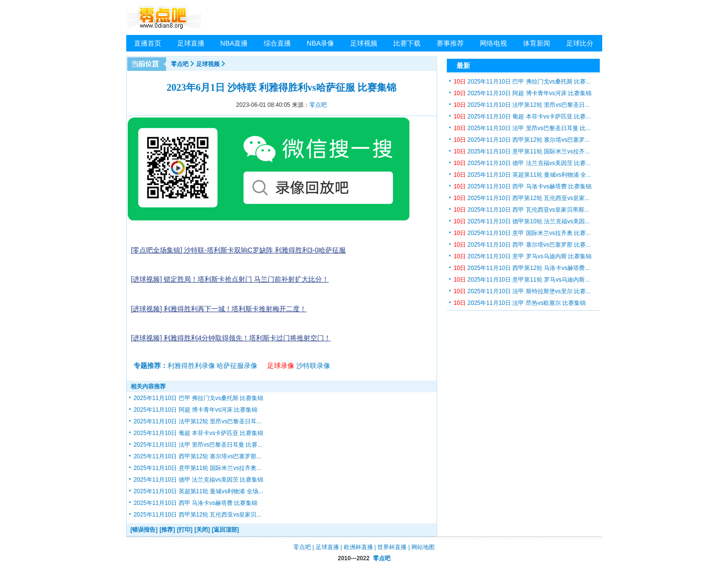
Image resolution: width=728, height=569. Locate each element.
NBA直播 (234, 43)
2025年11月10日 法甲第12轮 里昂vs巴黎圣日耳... (197, 421)
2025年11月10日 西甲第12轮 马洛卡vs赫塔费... (522, 268)
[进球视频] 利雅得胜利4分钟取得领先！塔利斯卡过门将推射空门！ (231, 338)
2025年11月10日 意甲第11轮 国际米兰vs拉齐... (522, 151)
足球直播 (191, 43)
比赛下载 (407, 43)
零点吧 (180, 64)
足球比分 (580, 43)
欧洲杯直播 (358, 547)
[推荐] (167, 530)
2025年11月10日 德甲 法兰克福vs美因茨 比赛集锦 (198, 480)
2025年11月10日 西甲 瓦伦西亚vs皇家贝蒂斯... (521, 210)
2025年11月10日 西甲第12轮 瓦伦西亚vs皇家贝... (197, 515)
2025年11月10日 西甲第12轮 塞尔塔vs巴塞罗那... (197, 456)
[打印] (185, 530)
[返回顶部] (225, 530)
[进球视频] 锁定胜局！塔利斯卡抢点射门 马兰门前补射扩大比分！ (230, 279)
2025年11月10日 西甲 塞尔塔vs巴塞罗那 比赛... (522, 245)
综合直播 (277, 43)
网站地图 (423, 547)
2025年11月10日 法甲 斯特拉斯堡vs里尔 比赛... (522, 291)
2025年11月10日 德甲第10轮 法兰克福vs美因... (522, 221)
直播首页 (148, 43)
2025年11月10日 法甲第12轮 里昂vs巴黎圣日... (522, 105)
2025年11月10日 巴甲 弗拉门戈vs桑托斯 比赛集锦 (198, 398)
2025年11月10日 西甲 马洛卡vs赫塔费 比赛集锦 (195, 503)
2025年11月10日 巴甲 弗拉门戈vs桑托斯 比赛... (522, 82)
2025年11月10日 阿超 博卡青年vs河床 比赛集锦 (195, 410)
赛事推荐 (450, 43)
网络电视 (493, 43)
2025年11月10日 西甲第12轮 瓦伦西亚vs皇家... (522, 198)
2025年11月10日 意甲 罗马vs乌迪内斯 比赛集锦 (523, 256)
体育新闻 (537, 43)
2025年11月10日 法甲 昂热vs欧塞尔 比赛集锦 (520, 303)
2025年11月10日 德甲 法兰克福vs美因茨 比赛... (522, 163)
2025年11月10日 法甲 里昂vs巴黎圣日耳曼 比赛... (198, 445)
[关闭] (202, 530)
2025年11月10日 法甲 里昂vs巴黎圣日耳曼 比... (522, 128)
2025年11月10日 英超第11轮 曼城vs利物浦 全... (522, 175)
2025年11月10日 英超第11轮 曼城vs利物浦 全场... (198, 491)
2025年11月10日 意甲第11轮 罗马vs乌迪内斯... (522, 280)
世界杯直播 (392, 547)
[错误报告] (144, 530)
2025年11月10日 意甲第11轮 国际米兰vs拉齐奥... (197, 468)
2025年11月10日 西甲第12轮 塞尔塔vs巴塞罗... (522, 140)
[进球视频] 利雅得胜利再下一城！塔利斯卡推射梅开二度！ (219, 309)
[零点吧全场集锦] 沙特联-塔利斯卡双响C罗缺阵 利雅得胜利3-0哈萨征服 (239, 250)
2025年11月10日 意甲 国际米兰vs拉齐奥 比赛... (522, 233)
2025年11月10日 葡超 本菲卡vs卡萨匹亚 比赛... (522, 117)
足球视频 (364, 43)
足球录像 (281, 366)
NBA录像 (321, 43)
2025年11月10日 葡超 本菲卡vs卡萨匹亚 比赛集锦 (198, 433)
